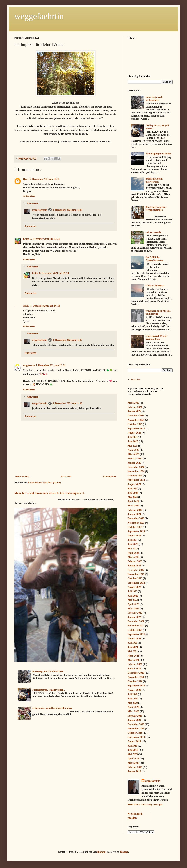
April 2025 (133, 450)
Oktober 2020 (135, 681)
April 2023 (133, 553)
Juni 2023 (133, 544)
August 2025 (134, 433)
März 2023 (133, 557)
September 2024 (136, 480)
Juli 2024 (133, 489)
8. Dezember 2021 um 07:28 (54, 273)
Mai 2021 (133, 651)
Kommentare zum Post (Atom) (44, 483)
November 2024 (136, 471)
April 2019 (133, 759)
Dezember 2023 (136, 518)
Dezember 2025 (136, 416)
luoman (102, 852)
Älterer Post (110, 477)
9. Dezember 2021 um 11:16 (67, 403)
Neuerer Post (22, 477)
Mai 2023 (133, 549)
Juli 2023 (133, 540)
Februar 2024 (135, 510)
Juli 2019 (133, 746)
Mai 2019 (133, 754)
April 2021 (133, 656)
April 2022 (133, 604)
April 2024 (133, 501)
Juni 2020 (133, 699)
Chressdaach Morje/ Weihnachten (157, 338)
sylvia (26, 306)
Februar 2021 (135, 664)
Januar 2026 (134, 411)
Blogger (124, 852)
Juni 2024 (133, 493)
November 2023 (136, 523)
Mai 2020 (133, 703)
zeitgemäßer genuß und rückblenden (52, 708)
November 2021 (136, 626)
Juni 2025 (133, 441)
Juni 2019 (133, 750)
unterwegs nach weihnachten (48, 671)
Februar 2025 (135, 458)
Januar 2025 (134, 463)
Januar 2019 (134, 771)
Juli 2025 (133, 437)
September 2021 (136, 634)
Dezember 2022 (136, 570)
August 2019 (134, 741)
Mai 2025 (133, 446)
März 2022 (133, 609)
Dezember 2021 (136, 621)
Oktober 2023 (135, 527)
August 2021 (134, 639)
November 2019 (136, 728)
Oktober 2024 (135, 476)
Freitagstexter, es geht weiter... (49, 690)
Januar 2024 (134, 514)
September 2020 (136, 686)
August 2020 (134, 690)
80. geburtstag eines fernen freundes (156, 209)
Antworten (29, 196)
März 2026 (133, 403)
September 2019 (136, 737)
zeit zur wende (153, 232)
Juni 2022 (133, 596)
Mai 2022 (133, 600)
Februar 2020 (135, 716)
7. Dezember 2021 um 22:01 (51, 365)
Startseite (66, 477)
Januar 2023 (134, 566)
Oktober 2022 (135, 578)
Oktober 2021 (135, 630)
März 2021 (133, 660)
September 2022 (136, 583)
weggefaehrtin (39, 16)
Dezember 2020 (136, 673)
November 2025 (136, 420)
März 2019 (133, 763)
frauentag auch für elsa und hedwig (158, 312)
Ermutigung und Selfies (158, 154)
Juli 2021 (133, 643)
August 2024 (134, 484)
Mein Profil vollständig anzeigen (145, 805)
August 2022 (134, 587)
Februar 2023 (135, 561)
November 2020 (136, 677)
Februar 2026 (135, 407)
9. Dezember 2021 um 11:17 (67, 340)
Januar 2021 (134, 669)
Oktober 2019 (135, 733)
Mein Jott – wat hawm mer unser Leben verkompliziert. (50, 493)
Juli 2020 (133, 694)
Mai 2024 (133, 497)
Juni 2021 (133, 647)
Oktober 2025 (135, 424)
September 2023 (136, 531)
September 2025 (136, 429)
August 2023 (134, 536)
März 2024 (133, 506)
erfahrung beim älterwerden (154, 180)
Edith (26, 239)
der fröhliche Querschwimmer (155, 259)
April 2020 (133, 707)
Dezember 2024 (136, 467)
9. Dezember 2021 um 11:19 (67, 210)
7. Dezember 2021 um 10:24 (45, 306)
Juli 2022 (133, 591)
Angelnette (29, 365)
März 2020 (133, 711)
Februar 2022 (135, 613)
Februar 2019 (135, 767)
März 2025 (133, 454)
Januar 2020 (134, 720)
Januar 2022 (134, 617)
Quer (26, 179)
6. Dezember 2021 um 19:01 (45, 179)
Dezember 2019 (136, 724)
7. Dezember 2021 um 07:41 (45, 239)
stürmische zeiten (155, 286)
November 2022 (136, 574)
